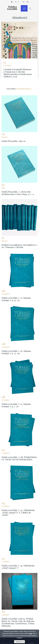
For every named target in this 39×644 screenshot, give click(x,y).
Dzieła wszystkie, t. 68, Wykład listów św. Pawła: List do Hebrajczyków (19, 458)
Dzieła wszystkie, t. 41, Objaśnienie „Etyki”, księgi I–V (18, 567)
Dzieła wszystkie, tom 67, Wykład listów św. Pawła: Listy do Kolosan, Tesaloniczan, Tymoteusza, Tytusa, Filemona (18, 622)
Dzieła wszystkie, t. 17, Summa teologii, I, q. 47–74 (16, 299)
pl (28, 2)
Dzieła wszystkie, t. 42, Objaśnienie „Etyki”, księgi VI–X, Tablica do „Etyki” (18, 512)
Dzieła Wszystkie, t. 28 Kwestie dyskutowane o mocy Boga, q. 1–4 (18, 193)
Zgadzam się (19, 642)
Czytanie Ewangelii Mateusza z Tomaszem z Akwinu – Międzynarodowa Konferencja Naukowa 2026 (18, 73)
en (24, 2)
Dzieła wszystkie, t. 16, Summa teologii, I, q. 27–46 (16, 352)
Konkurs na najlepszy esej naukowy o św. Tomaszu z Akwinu (19, 246)
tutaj (31, 634)
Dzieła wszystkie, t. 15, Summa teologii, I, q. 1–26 (16, 405)
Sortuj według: (11, 89)
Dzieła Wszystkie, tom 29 (13, 141)
